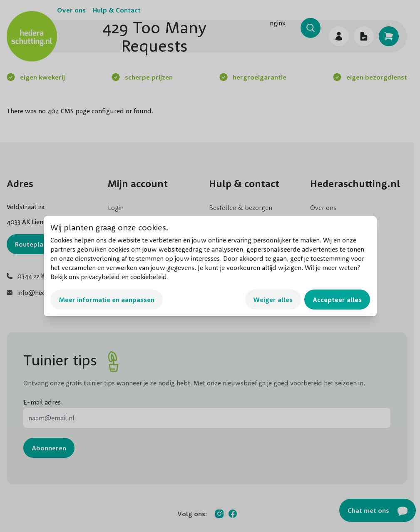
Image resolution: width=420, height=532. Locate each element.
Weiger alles (273, 300)
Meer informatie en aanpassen (107, 300)
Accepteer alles (337, 300)
